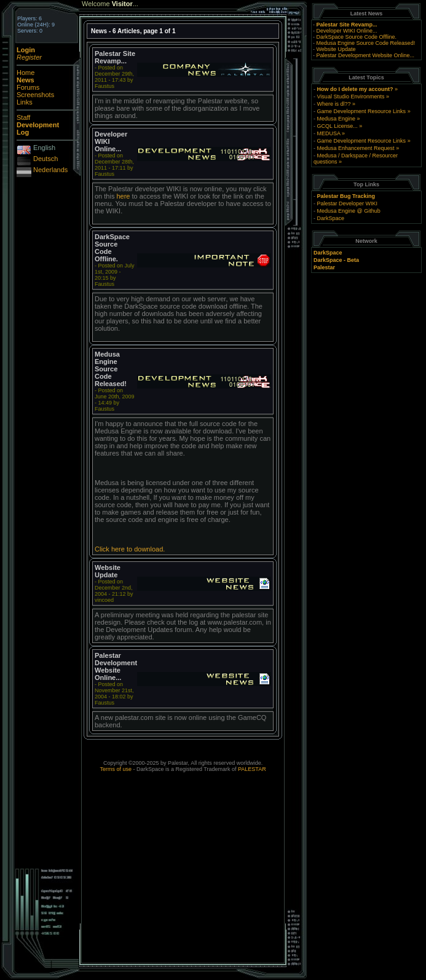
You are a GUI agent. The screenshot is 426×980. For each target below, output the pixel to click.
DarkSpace (331, 218)
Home (26, 73)
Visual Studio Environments (351, 97)
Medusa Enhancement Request (356, 148)
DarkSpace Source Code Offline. (357, 37)
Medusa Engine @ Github (349, 211)
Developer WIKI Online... (347, 31)
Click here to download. (130, 549)
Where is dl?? (334, 104)
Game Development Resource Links (362, 111)
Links (25, 102)
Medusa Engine (337, 119)
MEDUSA (329, 133)
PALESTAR (252, 769)
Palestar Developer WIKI (348, 204)
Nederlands (50, 170)
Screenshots (35, 95)
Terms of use (116, 769)
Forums (28, 87)
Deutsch (45, 159)
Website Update (336, 49)
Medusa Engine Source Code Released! (366, 43)
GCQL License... (337, 126)
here (123, 196)
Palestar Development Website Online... (365, 55)
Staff (23, 117)
